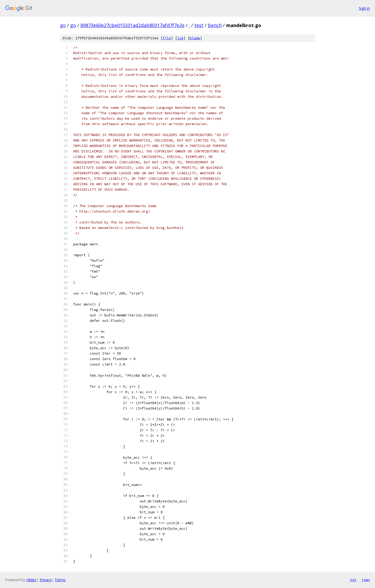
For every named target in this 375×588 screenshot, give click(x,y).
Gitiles (31, 580)
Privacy (46, 580)
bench (215, 25)
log (180, 38)
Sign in (364, 8)
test (199, 25)
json (366, 580)
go (63, 25)
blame (195, 38)
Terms (60, 580)
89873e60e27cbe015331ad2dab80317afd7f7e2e (132, 25)
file (167, 38)
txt (353, 580)
